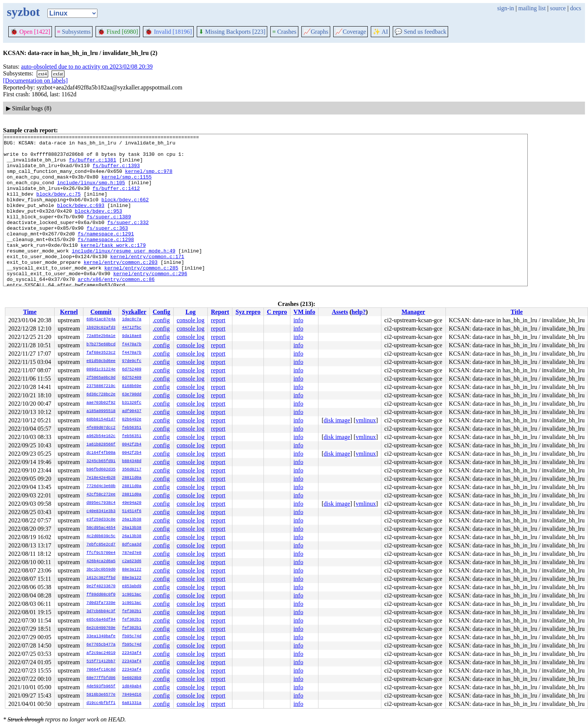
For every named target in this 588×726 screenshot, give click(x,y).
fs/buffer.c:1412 (116, 199)
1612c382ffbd (101, 578)
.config (161, 320)
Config (162, 312)
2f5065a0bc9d (101, 378)
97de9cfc (132, 361)
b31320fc (132, 403)
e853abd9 (132, 586)
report (218, 320)
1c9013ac (132, 595)
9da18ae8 (132, 336)
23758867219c (101, 386)
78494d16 (132, 695)
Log (191, 312)
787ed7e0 (132, 553)
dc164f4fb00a (101, 453)
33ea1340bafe (101, 637)
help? (358, 312)
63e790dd (132, 395)
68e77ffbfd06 (101, 678)
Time (30, 312)
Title (517, 312)
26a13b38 (132, 520)
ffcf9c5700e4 (101, 553)
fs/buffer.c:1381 (93, 165)
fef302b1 (132, 612)
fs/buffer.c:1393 (116, 172)
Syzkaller (134, 312)
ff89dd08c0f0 (101, 595)
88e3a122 (132, 570)
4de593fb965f (101, 687)
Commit (101, 312)
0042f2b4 (132, 445)
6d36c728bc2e (101, 395)
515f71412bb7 (101, 662)
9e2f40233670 (101, 586)
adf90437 (132, 411)
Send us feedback (420, 32)
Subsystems (74, 32)
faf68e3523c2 (101, 353)
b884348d (132, 461)
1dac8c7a (132, 320)
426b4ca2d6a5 (101, 561)
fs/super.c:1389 (109, 234)
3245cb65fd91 (101, 461)
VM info (304, 312)
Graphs (316, 32)
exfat (58, 74)
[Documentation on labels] (35, 81)
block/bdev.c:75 (59, 206)
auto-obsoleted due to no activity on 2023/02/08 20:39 (87, 67)
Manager (413, 312)
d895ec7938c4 (101, 503)
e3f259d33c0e (101, 520)
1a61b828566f (101, 445)
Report (220, 312)
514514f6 (132, 511)
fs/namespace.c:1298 (106, 261)
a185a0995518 (101, 411)
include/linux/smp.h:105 (91, 193)
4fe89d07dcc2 (101, 428)
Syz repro (248, 312)
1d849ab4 (132, 687)
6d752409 (132, 370)
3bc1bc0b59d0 (101, 570)
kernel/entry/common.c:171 (147, 281)
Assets (340, 312)
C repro (277, 312)
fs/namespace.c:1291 (106, 254)
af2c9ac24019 (101, 653)
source (558, 8)
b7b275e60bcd (101, 345)
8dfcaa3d (132, 545)
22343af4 (132, 653)
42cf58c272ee (101, 495)
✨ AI (380, 32)
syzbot (23, 12)
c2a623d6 (132, 561)
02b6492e (132, 420)
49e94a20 (132, 503)
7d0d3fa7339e (101, 603)
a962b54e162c (101, 436)
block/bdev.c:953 (98, 227)
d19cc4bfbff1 (101, 703)
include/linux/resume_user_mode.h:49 (123, 274)
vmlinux (366, 420)
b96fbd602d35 (101, 470)
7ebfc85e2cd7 (101, 545)
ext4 (42, 74)
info (298, 320)
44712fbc (132, 328)
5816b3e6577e (101, 695)
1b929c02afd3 (101, 328)
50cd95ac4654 (101, 528)
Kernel (69, 312)
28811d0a (132, 478)
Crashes (284, 32)
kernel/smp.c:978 (149, 179)
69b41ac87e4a (101, 320)
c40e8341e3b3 (101, 511)
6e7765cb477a (101, 645)
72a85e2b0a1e (101, 336)
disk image (337, 420)
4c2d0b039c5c (101, 536)
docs (576, 8)
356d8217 (132, 470)
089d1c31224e (101, 370)
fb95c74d (132, 637)
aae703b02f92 (101, 403)
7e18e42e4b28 (101, 478)
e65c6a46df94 (101, 620)
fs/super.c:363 (107, 247)
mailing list (532, 8)
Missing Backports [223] (232, 32)
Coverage (350, 32)
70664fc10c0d (101, 670)
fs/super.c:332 (128, 240)
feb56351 (132, 428)
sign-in (505, 8)
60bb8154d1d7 (101, 420)
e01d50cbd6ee (101, 361)
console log (191, 320)
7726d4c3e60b (101, 486)
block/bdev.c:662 (125, 213)
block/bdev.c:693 (81, 220)
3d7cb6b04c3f (101, 612)
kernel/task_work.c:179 (113, 268)
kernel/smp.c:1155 (126, 186)
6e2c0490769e (101, 628)
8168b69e (132, 386)
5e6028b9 (132, 678)
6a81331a (132, 703)
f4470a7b (132, 345)
